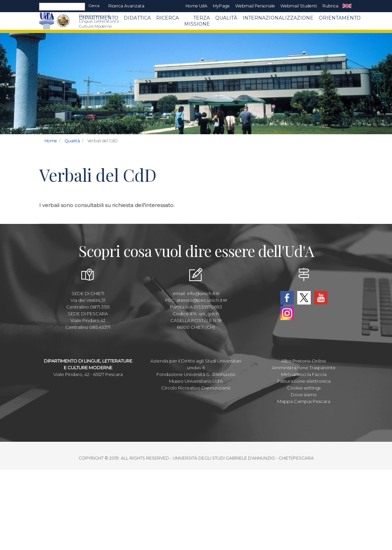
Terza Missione (197, 21)
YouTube (321, 298)
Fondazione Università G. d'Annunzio (196, 374)
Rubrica (330, 6)
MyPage (221, 6)
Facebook (287, 298)
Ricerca (167, 18)
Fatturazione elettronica (304, 381)
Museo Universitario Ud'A (196, 381)
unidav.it (196, 368)
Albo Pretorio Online (304, 361)
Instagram (287, 313)
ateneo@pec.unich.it (202, 300)
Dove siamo (304, 395)
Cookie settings (304, 388)
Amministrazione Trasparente (304, 368)
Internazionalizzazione (278, 18)
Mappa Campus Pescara (304, 401)
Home (51, 141)
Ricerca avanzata (126, 6)
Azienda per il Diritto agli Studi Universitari (196, 361)
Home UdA (197, 6)
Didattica (137, 18)
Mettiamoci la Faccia (304, 374)
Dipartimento (99, 18)
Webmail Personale (255, 6)
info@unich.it (203, 293)
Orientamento (340, 18)
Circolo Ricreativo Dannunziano (196, 388)
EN (347, 6)
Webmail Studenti (299, 6)
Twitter (304, 298)
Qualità (226, 18)
